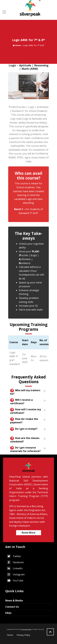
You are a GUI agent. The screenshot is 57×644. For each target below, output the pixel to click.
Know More (29, 533)
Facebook (15, 562)
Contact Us (11, 607)
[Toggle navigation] (4, 12)
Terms (10, 635)
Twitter (14, 556)
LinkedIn (15, 568)
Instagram (16, 574)
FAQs (8, 613)
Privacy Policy (23, 635)
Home (17, 45)
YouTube (15, 580)
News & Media (13, 601)
